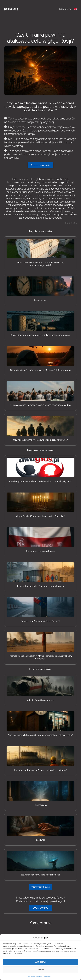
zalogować (21, 942)
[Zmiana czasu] (40, 289)
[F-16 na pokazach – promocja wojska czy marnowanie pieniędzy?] (40, 394)
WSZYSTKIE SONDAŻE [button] (40, 887)
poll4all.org (11, 9)
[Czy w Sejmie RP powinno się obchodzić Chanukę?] (40, 505)
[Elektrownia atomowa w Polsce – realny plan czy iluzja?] (40, 759)
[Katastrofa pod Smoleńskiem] (40, 689)
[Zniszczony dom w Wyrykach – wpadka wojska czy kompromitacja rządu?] (40, 253)
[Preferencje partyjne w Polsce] (40, 540)
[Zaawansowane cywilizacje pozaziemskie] (40, 864)
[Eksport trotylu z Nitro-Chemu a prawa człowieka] (40, 575)
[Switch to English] (75, 9)
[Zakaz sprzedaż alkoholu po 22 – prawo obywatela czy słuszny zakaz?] (40, 724)
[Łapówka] (40, 829)
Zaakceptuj (40, 972)
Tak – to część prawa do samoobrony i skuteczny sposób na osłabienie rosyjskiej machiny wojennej (39, 120)
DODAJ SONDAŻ (41, 908)
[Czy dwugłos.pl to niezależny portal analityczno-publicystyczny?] (40, 470)
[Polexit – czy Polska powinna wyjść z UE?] (40, 610)
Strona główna (65, 9)
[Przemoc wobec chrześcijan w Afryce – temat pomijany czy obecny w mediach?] (40, 646)
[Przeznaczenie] (40, 794)
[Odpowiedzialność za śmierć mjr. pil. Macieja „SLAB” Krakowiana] (40, 359)
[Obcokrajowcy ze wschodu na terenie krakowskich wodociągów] (40, 324)
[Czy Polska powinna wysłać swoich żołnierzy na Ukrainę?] (40, 429)
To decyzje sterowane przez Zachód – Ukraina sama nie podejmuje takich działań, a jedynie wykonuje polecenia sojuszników (39, 154)
